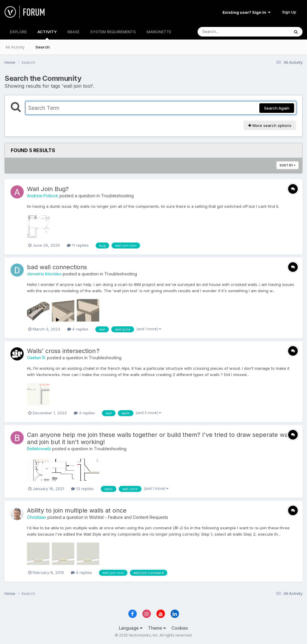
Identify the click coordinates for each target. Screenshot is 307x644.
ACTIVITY (47, 34)
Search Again (277, 108)
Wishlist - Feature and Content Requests (129, 517)
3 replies (84, 413)
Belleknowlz (39, 449)
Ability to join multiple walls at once (77, 510)
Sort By (288, 165)
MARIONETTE (159, 32)
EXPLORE (18, 32)
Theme (157, 628)
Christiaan (37, 517)
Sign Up (289, 12)
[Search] (227, 32)
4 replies (78, 329)
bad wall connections (57, 267)
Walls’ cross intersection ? (63, 351)
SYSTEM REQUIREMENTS (113, 32)
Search (43, 47)
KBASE (73, 32)
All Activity (15, 47)
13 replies (82, 489)
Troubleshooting (117, 196)
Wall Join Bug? (48, 189)
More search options (270, 125)
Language (131, 628)
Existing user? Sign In (246, 12)
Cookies (180, 628)
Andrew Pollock (43, 196)
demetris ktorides (44, 274)
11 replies (78, 245)
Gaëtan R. (36, 358)
